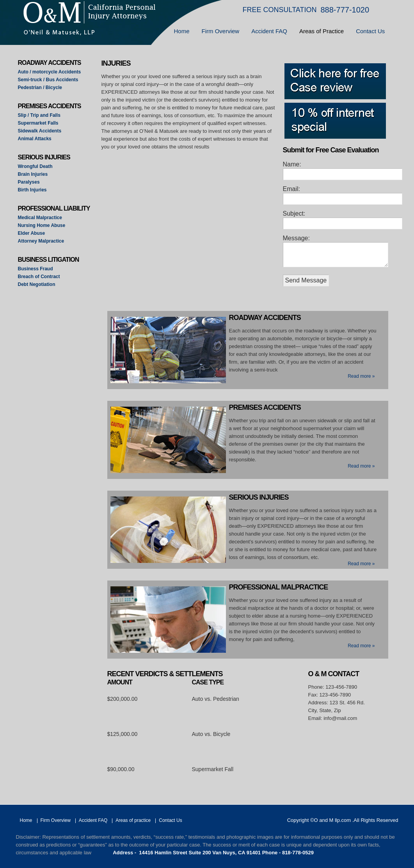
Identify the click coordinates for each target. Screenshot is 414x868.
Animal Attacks (35, 139)
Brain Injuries (33, 174)
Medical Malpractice (40, 218)
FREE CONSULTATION (280, 10)
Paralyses (29, 182)
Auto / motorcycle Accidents (50, 72)
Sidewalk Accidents (40, 131)
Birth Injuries (32, 190)
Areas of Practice (322, 31)
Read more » (361, 376)
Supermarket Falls (38, 123)
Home (182, 31)
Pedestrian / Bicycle (40, 88)
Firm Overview (221, 31)
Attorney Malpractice (41, 241)
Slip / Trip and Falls (39, 115)
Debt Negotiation (37, 284)
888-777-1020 (345, 10)
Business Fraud (36, 269)
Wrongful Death (35, 166)
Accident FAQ (269, 31)
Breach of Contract (39, 277)
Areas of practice (133, 820)
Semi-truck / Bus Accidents (48, 80)
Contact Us (370, 31)
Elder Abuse (32, 233)
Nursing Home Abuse (42, 225)
